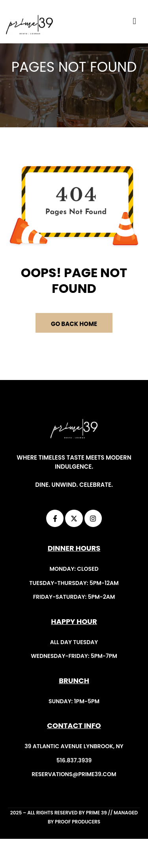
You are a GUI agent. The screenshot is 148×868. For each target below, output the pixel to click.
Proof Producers (78, 851)
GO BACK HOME (74, 353)
